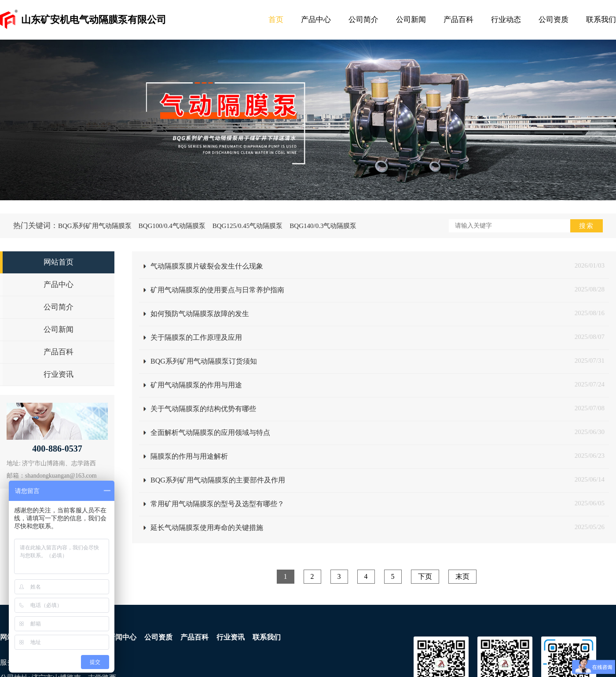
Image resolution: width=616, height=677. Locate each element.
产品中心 (316, 20)
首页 (276, 20)
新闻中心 (122, 637)
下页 (425, 576)
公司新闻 (411, 20)
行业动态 (506, 20)
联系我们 (601, 20)
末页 (462, 576)
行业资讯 (231, 637)
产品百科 (458, 20)
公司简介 (363, 20)
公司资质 (554, 20)
